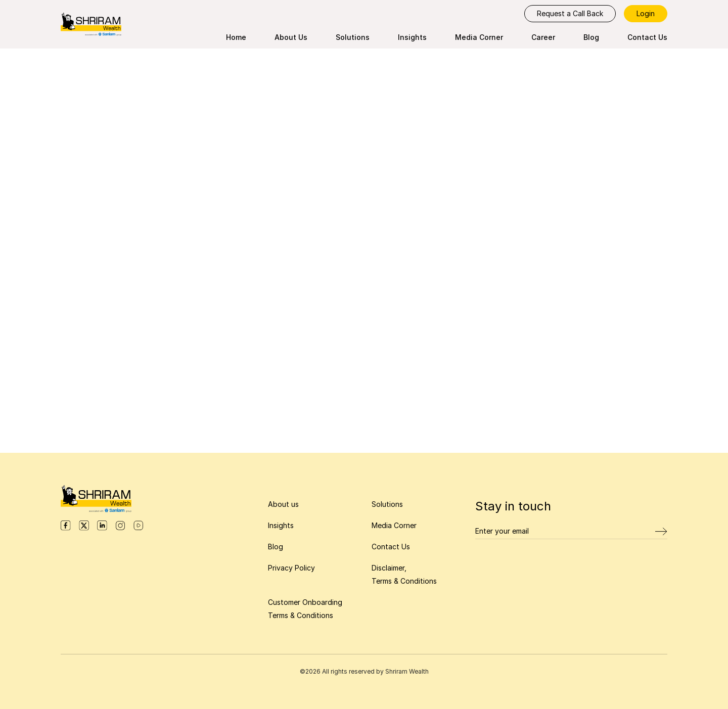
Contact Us (647, 37)
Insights (412, 37)
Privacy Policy (291, 568)
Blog (591, 37)
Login (646, 13)
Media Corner (479, 37)
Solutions (353, 37)
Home (236, 37)
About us (283, 504)
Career (543, 37)
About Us (291, 37)
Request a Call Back (570, 13)
